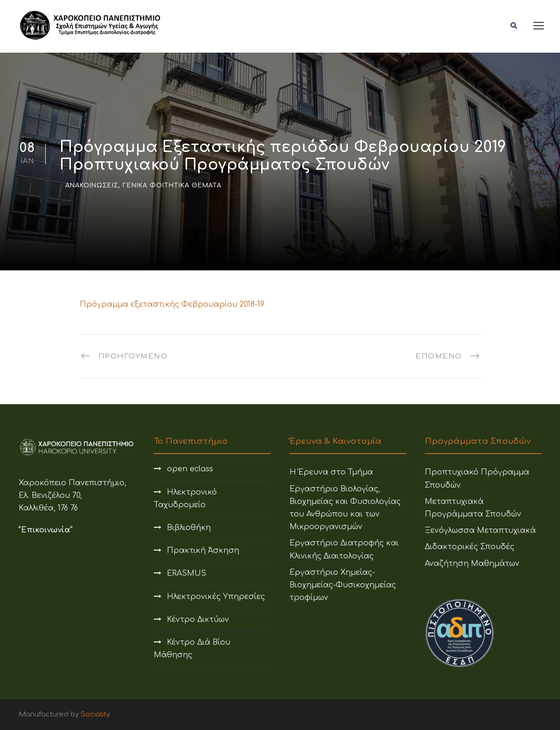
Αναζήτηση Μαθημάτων (472, 564)
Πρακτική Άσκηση (203, 551)
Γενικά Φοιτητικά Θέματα (172, 186)
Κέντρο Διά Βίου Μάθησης (192, 649)
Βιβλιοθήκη (189, 528)
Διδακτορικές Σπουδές (470, 547)
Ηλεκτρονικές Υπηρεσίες (216, 597)
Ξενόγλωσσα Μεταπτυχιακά (480, 530)
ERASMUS (187, 573)
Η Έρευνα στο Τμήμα (331, 472)
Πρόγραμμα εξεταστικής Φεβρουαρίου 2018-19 (172, 304)
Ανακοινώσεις (92, 186)
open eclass (190, 469)
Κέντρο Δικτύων (198, 620)
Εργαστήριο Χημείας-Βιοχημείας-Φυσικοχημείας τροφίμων (343, 585)
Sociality (95, 714)
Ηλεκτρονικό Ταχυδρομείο (185, 499)
